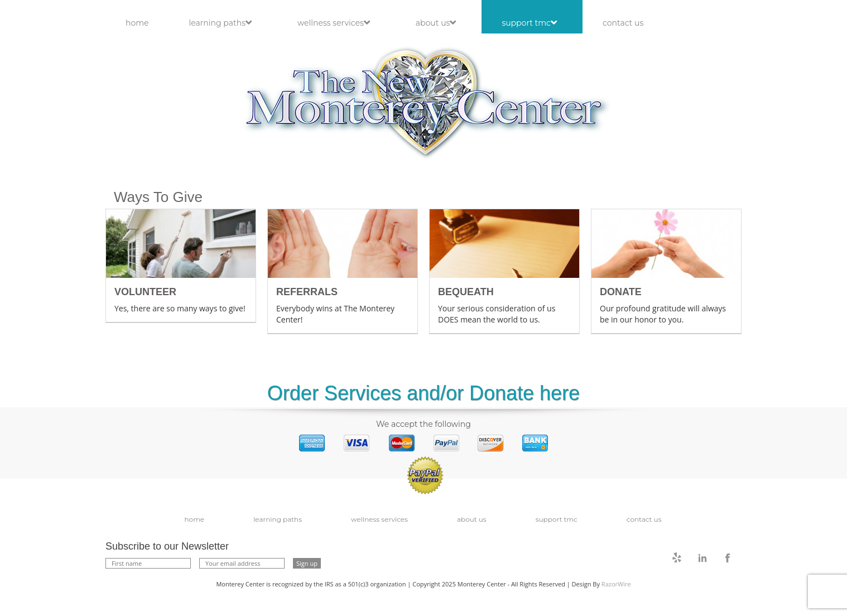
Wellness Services (334, 23)
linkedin (702, 558)
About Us (436, 23)
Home (137, 23)
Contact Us (623, 23)
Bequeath (466, 292)
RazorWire (616, 584)
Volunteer (145, 292)
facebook (728, 558)
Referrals (307, 292)
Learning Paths (220, 23)
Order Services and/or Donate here (423, 393)
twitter (677, 558)
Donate (621, 292)
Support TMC (529, 23)
